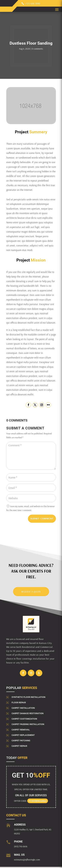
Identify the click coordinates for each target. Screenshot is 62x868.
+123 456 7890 (33, 3)
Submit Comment (42, 519)
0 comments (37, 49)
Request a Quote (31, 592)
